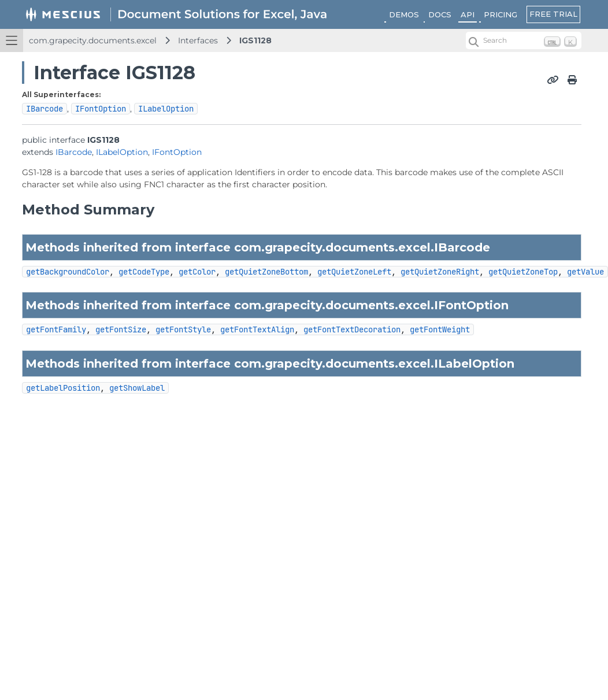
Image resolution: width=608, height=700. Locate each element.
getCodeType (144, 272)
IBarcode (45, 109)
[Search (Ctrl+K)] (524, 40)
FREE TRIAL (553, 14)
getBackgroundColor (68, 272)
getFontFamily (56, 329)
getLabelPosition (63, 388)
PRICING (501, 14)
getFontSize (121, 329)
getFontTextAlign (257, 329)
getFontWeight (440, 329)
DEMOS (404, 14)
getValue (585, 272)
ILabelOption (166, 109)
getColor (197, 272)
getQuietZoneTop (523, 272)
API (468, 14)
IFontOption (101, 109)
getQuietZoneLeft (354, 272)
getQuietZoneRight (440, 272)
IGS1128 (255, 40)
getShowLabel (137, 388)
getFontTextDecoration (352, 329)
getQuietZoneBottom (266, 272)
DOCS (440, 14)
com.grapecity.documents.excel (93, 40)
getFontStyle (183, 329)
